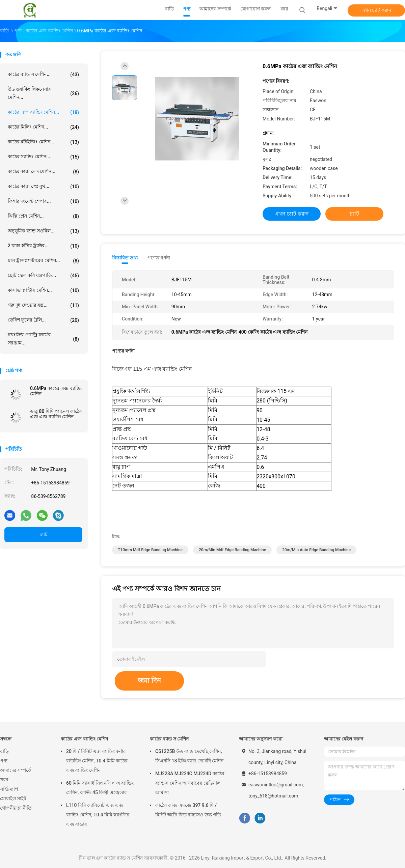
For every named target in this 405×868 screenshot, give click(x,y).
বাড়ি (4, 751)
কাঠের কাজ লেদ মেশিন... (43, 172)
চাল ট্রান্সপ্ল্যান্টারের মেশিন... (43, 261)
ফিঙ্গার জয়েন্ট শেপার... (43, 201)
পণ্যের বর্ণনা (159, 258)
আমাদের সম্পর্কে (16, 770)
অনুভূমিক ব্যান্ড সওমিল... (43, 231)
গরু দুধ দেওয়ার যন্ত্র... (43, 305)
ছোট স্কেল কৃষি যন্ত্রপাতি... (43, 276)
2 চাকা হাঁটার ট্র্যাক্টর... (43, 246)
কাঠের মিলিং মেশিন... (43, 127)
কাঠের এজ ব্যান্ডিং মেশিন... (43, 112)
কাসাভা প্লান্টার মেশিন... (43, 290)
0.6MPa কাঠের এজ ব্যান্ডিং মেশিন (56, 391)
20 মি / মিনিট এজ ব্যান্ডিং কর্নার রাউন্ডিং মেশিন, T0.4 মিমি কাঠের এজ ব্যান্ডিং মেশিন (97, 761)
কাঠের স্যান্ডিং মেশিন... (43, 157)
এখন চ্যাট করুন (376, 10)
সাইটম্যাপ (9, 789)
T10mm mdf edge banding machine (150, 550)
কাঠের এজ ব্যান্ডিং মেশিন (84, 739)
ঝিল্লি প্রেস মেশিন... (43, 216)
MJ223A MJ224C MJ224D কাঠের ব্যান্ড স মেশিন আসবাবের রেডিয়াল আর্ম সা (190, 783)
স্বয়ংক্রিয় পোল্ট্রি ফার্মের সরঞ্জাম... (43, 339)
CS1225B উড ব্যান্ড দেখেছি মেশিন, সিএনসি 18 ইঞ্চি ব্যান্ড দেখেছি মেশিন (189, 756)
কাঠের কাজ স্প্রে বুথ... (43, 187)
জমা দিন (149, 680)
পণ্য (4, 761)
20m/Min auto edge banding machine (316, 550)
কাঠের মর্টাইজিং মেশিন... (43, 142)
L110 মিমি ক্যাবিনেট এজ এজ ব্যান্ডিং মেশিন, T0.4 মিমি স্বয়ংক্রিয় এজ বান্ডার (98, 815)
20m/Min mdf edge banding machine (232, 550)
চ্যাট (44, 534)
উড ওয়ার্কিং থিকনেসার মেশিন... (43, 93)
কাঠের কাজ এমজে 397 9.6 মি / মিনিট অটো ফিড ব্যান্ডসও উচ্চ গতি (188, 810)
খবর (4, 780)
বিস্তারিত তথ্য (125, 258)
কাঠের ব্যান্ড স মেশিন (169, 739)
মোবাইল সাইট (13, 799)
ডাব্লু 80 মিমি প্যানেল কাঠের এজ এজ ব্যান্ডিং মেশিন (56, 414)
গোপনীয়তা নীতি (16, 808)
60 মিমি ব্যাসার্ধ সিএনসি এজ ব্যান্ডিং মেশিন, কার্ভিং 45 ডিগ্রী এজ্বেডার (100, 788)
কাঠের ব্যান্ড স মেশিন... (43, 75)
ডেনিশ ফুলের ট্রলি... (43, 320)
